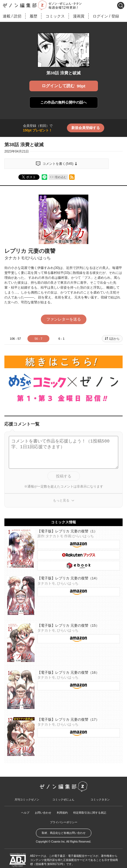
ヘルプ (25, 806)
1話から (114, 339)
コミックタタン (100, 793)
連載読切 (12, 16)
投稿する (64, 469)
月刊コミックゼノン (27, 793)
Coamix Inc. (59, 835)
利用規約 (62, 806)
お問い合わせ (43, 806)
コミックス (55, 16)
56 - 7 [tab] (38, 339)
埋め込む (61, 177)
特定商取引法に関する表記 (90, 806)
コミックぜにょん (63, 793)
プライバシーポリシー (64, 815)
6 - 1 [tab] (61, 339)
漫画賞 (79, 16)
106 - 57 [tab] (15, 339)
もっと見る (61, 494)
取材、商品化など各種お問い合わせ (64, 826)
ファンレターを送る (64, 319)
